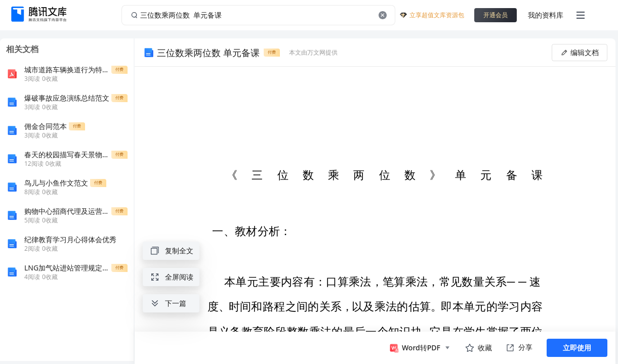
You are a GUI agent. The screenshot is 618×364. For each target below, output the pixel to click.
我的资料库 (546, 15)
